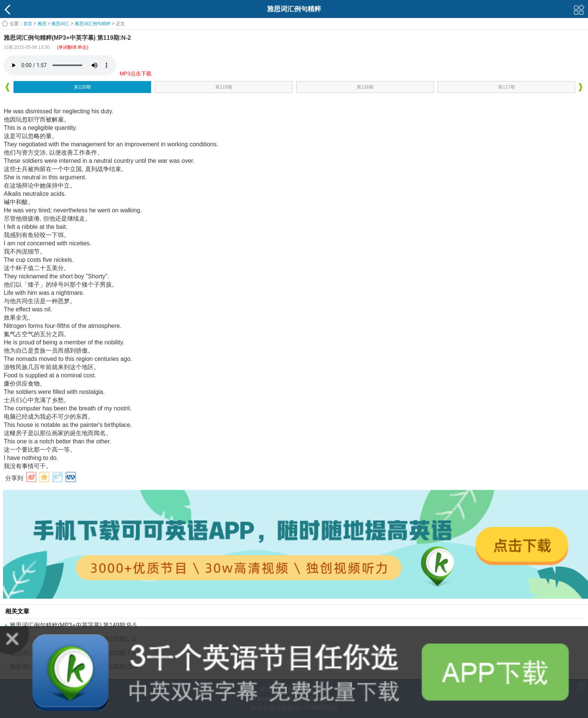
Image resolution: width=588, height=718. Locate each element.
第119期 (223, 87)
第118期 (365, 87)
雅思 (42, 24)
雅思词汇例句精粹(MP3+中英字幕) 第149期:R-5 (73, 625)
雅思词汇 (60, 24)
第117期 (506, 87)
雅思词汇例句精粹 (93, 24)
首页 (28, 24)
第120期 (82, 87)
